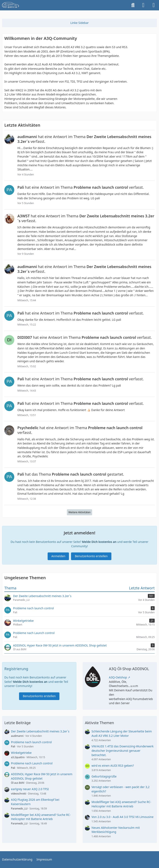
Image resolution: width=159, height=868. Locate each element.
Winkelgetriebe (21, 753)
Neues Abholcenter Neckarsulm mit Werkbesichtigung (116, 830)
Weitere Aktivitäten (80, 512)
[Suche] (133, 5)
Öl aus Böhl (18, 783)
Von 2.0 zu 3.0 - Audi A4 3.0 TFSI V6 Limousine (122, 817)
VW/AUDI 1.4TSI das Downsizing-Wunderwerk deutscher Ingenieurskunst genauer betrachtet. (123, 750)
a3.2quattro (18, 757)
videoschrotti (19, 794)
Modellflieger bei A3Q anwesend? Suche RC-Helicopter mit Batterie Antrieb (41, 817)
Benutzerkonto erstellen (91, 556)
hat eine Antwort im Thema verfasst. (84, 139)
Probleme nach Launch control (32, 763)
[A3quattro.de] (11, 5)
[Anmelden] (143, 5)
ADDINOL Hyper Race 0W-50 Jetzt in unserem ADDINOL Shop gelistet (42, 776)
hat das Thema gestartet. (71, 474)
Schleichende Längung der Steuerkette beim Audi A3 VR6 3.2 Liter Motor (122, 733)
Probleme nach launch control (31, 742)
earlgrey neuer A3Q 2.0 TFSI (30, 789)
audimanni (17, 736)
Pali (13, 746)
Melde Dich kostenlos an (99, 542)
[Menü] (154, 5)
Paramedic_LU (19, 809)
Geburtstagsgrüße (104, 776)
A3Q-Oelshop (118, 677)
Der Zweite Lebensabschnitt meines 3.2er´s (40, 731)
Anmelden (58, 556)
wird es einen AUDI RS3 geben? (113, 766)
